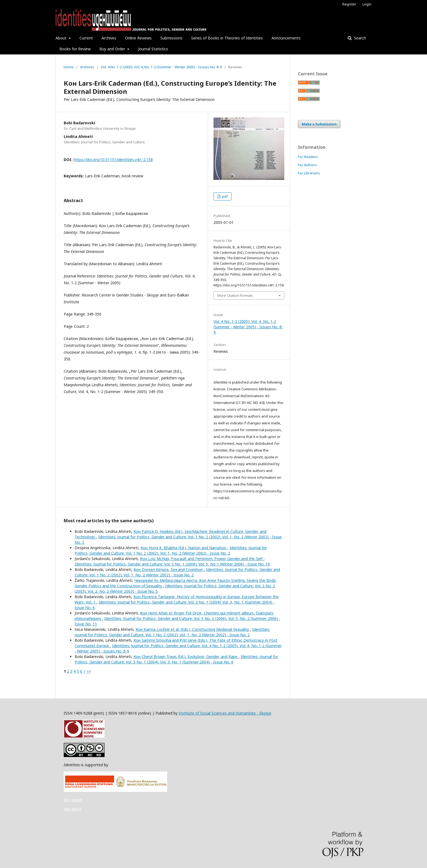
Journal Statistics (153, 49)
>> (89, 671)
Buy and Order (113, 49)
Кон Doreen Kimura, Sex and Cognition (169, 569)
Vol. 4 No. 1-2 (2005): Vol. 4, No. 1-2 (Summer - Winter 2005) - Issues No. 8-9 (161, 67)
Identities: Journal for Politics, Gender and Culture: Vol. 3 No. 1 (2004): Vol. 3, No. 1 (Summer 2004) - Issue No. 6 (176, 659)
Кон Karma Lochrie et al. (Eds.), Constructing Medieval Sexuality (193, 629)
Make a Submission (319, 124)
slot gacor (73, 800)
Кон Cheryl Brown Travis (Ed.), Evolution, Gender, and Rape (186, 657)
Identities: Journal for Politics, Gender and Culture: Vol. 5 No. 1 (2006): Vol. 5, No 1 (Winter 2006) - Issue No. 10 (172, 564)
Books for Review (75, 49)
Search (359, 38)
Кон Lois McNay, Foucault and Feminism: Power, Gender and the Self (202, 559)
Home (69, 67)
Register (349, 4)
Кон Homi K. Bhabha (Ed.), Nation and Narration (184, 548)
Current (86, 38)
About (62, 38)
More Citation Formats (235, 295)
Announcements (286, 38)
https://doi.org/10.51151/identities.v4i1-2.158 (113, 160)
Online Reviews (138, 38)
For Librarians (309, 173)
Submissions (171, 38)
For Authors (307, 165)
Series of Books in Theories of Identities (227, 38)
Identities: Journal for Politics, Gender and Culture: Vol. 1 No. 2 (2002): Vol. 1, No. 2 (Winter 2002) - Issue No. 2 (171, 550)
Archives (109, 38)
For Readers (308, 157)
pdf (224, 196)
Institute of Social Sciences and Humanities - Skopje (225, 713)
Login (367, 4)
